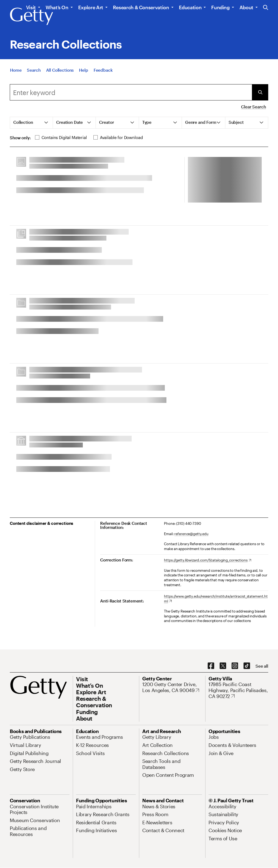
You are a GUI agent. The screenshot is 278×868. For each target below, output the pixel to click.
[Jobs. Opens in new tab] (214, 737)
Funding (220, 7)
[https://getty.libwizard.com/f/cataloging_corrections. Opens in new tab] (208, 560)
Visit (31, 7)
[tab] (31, 123)
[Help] (83, 70)
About (246, 7)
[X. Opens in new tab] (223, 666)
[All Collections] (60, 70)
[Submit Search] (260, 92)
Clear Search (253, 107)
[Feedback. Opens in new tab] (103, 70)
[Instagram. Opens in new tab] (235, 666)
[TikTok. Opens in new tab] (247, 666)
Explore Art (91, 7)
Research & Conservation (141, 7)
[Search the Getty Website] (266, 8)
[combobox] (131, 92)
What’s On (57, 7)
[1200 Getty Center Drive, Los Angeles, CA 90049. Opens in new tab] (172, 687)
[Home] (16, 70)
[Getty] (31, 17)
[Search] (34, 70)
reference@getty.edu (191, 534)
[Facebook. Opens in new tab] (211, 666)
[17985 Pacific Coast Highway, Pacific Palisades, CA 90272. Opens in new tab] (238, 690)
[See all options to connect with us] (262, 666)
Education (190, 7)
